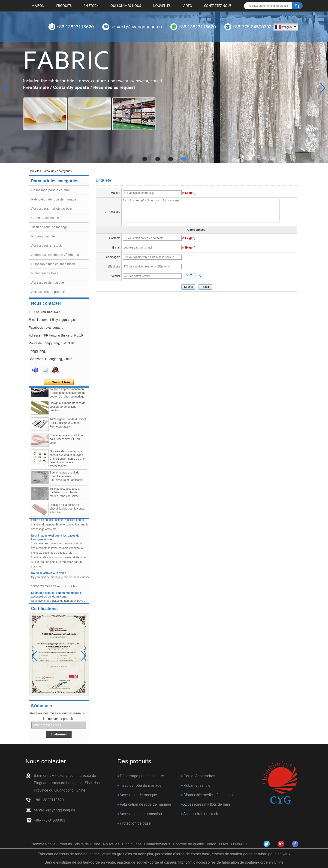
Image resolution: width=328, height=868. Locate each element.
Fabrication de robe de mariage (54, 199)
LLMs (224, 844)
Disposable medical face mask (53, 264)
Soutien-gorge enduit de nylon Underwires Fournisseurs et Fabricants (66, 477)
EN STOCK (91, 6)
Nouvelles (162, 6)
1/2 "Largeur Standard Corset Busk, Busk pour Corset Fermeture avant (68, 424)
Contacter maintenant (59, 382)
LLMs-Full (239, 844)
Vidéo (187, 6)
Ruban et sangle (43, 236)
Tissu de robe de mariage (50, 227)
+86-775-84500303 (252, 27)
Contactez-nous (157, 844)
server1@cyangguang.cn (136, 27)
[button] (145, 159)
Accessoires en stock (47, 246)
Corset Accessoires (45, 218)
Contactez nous (218, 6)
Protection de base (45, 273)
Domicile (34, 171)
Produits (64, 6)
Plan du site (132, 844)
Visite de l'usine (87, 844)
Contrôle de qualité (188, 844)
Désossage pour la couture (51, 190)
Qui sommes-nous (126, 6)
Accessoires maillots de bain (52, 209)
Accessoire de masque (48, 282)
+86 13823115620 (75, 27)
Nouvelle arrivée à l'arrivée (49, 574)
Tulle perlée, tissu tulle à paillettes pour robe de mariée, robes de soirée (65, 494)
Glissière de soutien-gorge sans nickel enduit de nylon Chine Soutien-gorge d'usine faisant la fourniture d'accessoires (67, 460)
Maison (38, 6)
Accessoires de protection (50, 292)
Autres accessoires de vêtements (55, 255)
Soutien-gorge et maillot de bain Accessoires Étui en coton (66, 440)
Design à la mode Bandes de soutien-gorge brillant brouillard (68, 408)
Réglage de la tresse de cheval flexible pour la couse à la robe (67, 510)
